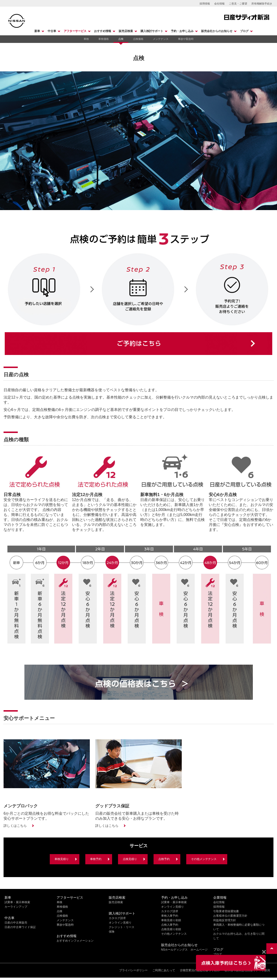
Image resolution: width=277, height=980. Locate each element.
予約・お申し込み (182, 31)
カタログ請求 (117, 918)
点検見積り (130, 859)
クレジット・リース (122, 927)
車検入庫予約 (170, 916)
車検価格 (104, 39)
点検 (121, 39)
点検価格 (138, 39)
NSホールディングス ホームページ (184, 950)
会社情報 (219, 4)
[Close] (264, 952)
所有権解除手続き (262, 4)
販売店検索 (126, 31)
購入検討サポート (152, 31)
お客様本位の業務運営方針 (230, 916)
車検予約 (96, 859)
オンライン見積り (120, 923)
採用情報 (205, 4)
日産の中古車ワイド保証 (20, 927)
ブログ (244, 31)
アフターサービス (75, 31)
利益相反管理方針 (225, 920)
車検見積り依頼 (171, 920)
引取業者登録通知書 (226, 911)
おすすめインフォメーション (75, 941)
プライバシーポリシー (133, 970)
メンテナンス (161, 39)
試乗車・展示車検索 (17, 902)
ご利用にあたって (164, 970)
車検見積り (62, 859)
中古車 (52, 31)
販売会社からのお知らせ (217, 31)
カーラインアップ (16, 907)
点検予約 (164, 859)
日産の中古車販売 (16, 923)
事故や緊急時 (186, 39)
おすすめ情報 (103, 31)
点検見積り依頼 (171, 929)
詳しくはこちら (15, 826)
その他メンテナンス (204, 859)
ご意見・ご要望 (238, 4)
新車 (37, 31)
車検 (86, 39)
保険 (112, 932)
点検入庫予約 (170, 925)
